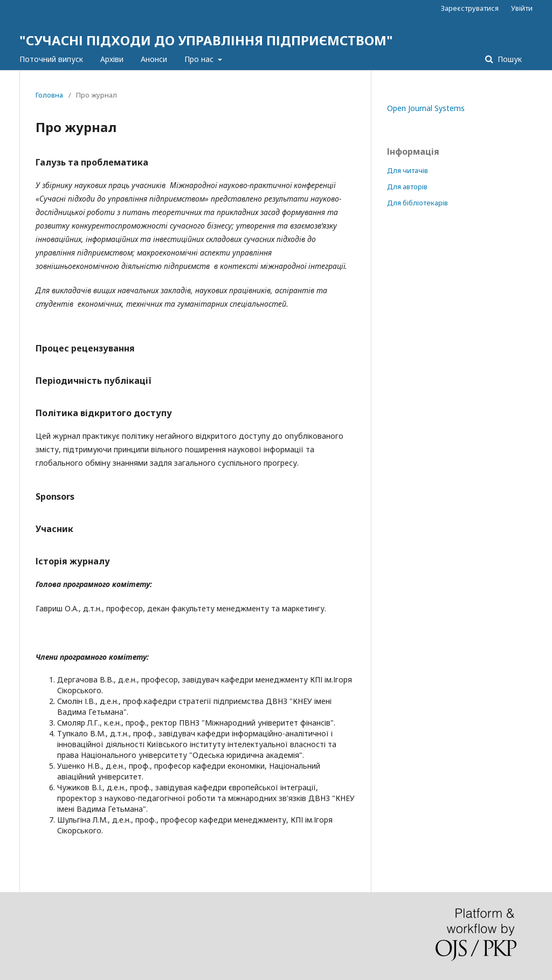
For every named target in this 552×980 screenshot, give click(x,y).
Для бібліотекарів (418, 203)
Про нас (200, 59)
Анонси (154, 59)
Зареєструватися (470, 8)
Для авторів (407, 187)
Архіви (112, 59)
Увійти (522, 8)
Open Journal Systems (426, 108)
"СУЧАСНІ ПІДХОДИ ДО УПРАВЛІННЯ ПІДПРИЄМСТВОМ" (206, 40)
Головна (49, 95)
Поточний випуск (51, 59)
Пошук (509, 59)
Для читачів (408, 170)
